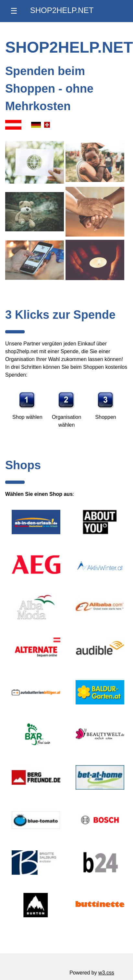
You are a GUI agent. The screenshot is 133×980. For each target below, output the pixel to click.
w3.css (106, 973)
